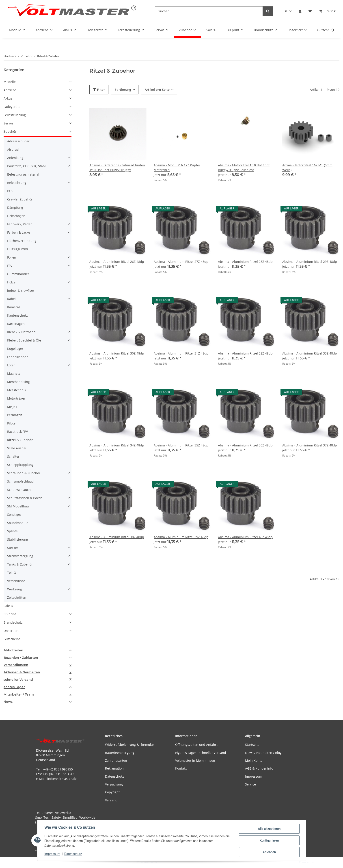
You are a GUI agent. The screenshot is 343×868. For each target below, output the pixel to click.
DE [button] (286, 11)
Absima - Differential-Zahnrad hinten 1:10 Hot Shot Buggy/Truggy (117, 168)
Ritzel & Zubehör (20, 440)
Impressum (52, 854)
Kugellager (15, 349)
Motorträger (16, 398)
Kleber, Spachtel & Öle (24, 340)
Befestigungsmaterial (23, 174)
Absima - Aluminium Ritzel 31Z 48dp (181, 353)
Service (250, 784)
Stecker (13, 548)
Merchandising (18, 382)
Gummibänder (18, 274)
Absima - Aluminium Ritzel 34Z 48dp (117, 445)
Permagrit (15, 415)
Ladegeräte (12, 107)
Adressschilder (18, 141)
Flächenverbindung (22, 241)
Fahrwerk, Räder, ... (22, 224)
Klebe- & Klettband (21, 332)
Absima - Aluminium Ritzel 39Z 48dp (181, 537)
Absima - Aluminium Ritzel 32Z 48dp (245, 353)
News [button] (8, 702)
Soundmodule (18, 523)
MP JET (12, 407)
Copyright (112, 792)
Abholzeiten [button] (13, 650)
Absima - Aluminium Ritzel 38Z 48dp (117, 537)
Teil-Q (12, 573)
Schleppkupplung (20, 465)
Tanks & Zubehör (20, 564)
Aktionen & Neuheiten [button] (22, 672)
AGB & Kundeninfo (259, 768)
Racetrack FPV (17, 432)
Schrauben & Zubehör (24, 473)
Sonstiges (14, 514)
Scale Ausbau (17, 448)
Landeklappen (18, 357)
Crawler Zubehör (20, 199)
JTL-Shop (320, 862)
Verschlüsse (16, 581)
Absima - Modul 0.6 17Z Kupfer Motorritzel (177, 168)
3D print (10, 614)
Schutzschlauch (19, 490)
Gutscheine (12, 639)
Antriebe (10, 90)
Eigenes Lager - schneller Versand (201, 753)
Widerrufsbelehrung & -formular (130, 745)
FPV (10, 266)
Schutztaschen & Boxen (25, 498)
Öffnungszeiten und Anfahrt (196, 745)
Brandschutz (13, 622)
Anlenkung (15, 158)
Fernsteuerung (15, 115)
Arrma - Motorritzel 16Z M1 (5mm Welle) (307, 168)
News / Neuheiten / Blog (263, 753)
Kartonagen (16, 324)
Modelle (10, 82)
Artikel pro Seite (157, 90)
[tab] (38, 650)
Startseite (252, 745)
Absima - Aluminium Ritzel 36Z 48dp (245, 445)
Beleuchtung (17, 183)
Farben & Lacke (19, 232)
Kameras (14, 307)
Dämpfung (15, 208)
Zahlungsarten (116, 760)
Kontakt (181, 768)
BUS (10, 191)
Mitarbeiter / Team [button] (19, 695)
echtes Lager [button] (14, 687)
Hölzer (12, 282)
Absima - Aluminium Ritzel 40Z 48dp (245, 537)
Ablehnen (269, 852)
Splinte (12, 531)
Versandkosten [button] (16, 665)
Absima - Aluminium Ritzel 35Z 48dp (181, 445)
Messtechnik (17, 390)
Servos (9, 123)
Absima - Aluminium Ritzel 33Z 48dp (310, 353)
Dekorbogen (16, 216)
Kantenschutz (17, 315)
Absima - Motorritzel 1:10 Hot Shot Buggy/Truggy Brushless (244, 168)
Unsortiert (11, 631)
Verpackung (114, 784)
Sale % (9, 606)
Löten (11, 365)
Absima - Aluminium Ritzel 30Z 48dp (117, 353)
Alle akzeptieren (269, 829)
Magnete (14, 373)
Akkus (8, 98)
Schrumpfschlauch (21, 481)
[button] (300, 11)
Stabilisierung (18, 539)
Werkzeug (15, 589)
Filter (99, 90)
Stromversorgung (20, 556)
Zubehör (10, 132)
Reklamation (114, 768)
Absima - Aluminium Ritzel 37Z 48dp (310, 445)
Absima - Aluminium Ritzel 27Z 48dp (181, 262)
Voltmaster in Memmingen (195, 760)
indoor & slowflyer (21, 290)
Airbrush (14, 149)
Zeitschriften (17, 597)
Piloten (12, 423)
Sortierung (123, 90)
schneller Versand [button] (18, 680)
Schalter (13, 456)
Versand (111, 800)
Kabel (11, 299)
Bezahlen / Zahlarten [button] (21, 658)
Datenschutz (73, 854)
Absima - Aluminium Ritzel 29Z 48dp (310, 262)
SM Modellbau (18, 506)
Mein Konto (254, 760)
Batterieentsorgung (120, 753)
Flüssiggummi (18, 249)
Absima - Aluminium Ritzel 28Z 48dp (245, 262)
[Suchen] (209, 11)
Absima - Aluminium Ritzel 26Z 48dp (117, 262)
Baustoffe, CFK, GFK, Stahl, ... (29, 166)
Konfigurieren (269, 840)
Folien (12, 257)
